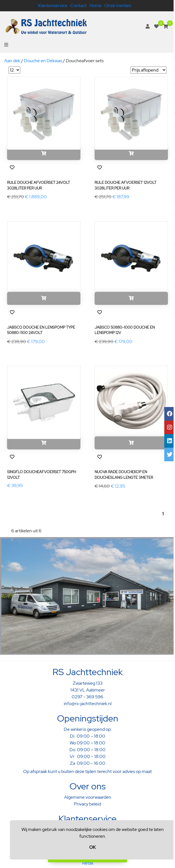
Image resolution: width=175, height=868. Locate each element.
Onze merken (118, 6)
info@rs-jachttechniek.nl (88, 704)
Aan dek (12, 61)
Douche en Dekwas (43, 61)
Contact (78, 6)
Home (96, 6)
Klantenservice (53, 6)
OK (92, 847)
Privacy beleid (88, 804)
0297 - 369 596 (88, 697)
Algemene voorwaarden (88, 797)
